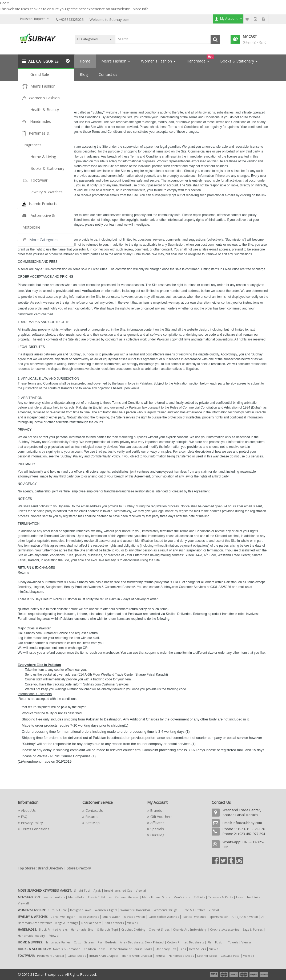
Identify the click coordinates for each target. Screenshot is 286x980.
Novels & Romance (67, 949)
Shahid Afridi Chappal (137, 956)
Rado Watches (89, 917)
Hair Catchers (114, 923)
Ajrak (97, 890)
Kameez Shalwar (127, 897)
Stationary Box (166, 949)
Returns (92, 817)
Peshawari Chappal (51, 956)
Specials (157, 829)
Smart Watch (111, 917)
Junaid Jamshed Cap (118, 890)
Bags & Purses (253, 929)
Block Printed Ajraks (53, 929)
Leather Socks (207, 956)
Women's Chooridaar (135, 910)
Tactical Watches (194, 917)
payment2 (224, 975)
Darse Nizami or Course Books (130, 949)
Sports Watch (219, 917)
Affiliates (157, 823)
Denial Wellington (63, 917)
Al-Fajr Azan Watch (245, 917)
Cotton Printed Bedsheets (186, 942)
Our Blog (157, 835)
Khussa (160, 956)
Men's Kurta (182, 897)
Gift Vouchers (161, 817)
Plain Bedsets (107, 942)
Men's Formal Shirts (156, 897)
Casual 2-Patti (230, 956)
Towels (233, 942)
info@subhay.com (247, 823)
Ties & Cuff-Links (100, 897)
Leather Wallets (54, 897)
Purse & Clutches (193, 910)
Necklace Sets (91, 923)
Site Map (93, 823)
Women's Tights (106, 910)
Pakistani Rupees (35, 19)
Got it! (5, 3)
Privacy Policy (32, 823)
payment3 (234, 975)
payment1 (215, 975)
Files (183, 949)
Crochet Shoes (159, 929)
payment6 (263, 975)
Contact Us (94, 810)
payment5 (254, 975)
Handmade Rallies (58, 942)
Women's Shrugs (166, 910)
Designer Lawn (81, 910)
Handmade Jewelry (31, 936)
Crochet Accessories (225, 929)
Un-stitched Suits (248, 897)
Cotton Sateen (84, 942)
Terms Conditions (43, 87)
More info (141, 9)
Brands (156, 810)
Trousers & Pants (220, 897)
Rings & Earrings (66, 923)
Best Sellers (198, 949)
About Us (28, 810)
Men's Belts (76, 897)
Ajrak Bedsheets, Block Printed (142, 942)
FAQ (24, 817)
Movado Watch (134, 917)
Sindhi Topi (82, 890)
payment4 (244, 975)
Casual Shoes (77, 956)
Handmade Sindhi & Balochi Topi (94, 929)
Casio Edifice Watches (164, 917)
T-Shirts (199, 897)
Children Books (94, 949)
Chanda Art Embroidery (190, 929)
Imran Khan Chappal (104, 956)
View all (141, 890)
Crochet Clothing (133, 929)
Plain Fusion (216, 942)
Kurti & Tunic (57, 910)
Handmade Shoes (181, 956)
